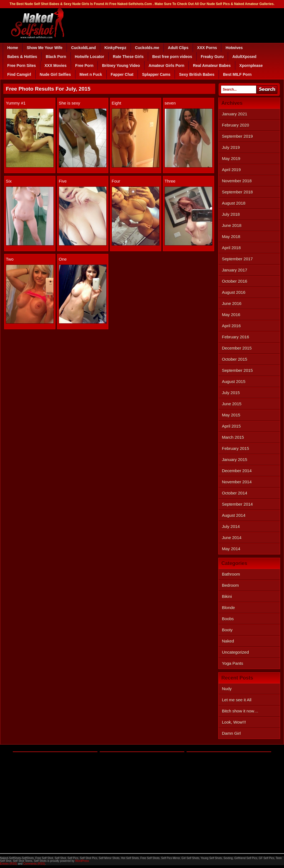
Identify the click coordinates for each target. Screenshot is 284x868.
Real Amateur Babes (212, 66)
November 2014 (237, 482)
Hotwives (234, 48)
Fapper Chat (122, 74)
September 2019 (237, 136)
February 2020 (236, 125)
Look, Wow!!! (234, 722)
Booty (227, 630)
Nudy (227, 689)
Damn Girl (231, 733)
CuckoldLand (83, 48)
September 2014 (237, 504)
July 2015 (231, 393)
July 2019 (231, 147)
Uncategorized (235, 652)
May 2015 (231, 415)
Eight (116, 103)
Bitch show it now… (240, 711)
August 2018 (234, 203)
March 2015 (233, 437)
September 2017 (237, 259)
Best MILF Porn (237, 74)
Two (10, 259)
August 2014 (234, 515)
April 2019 (231, 170)
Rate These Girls (128, 57)
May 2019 (231, 158)
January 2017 (235, 270)
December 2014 (237, 471)
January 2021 (235, 114)
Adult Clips (178, 48)
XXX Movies (56, 66)
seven (170, 103)
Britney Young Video (121, 66)
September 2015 (237, 370)
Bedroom (230, 585)
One (63, 259)
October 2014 (235, 493)
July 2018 (231, 214)
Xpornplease (251, 66)
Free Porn (84, 66)
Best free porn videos (172, 57)
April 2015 (231, 426)
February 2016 (236, 337)
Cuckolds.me (147, 48)
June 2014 (232, 538)
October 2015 (235, 359)
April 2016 (231, 326)
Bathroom (231, 574)
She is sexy (69, 103)
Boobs (228, 619)
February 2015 (236, 448)
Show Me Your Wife (45, 48)
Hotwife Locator (90, 57)
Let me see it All (237, 700)
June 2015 (232, 404)
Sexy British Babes (197, 74)
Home (13, 48)
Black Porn (56, 57)
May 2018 (231, 237)
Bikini (227, 596)
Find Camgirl (19, 74)
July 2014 (231, 526)
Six (9, 181)
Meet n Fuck (91, 74)
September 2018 (237, 192)
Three (170, 181)
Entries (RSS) (8, 864)
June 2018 (232, 225)
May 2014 (231, 549)
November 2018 (237, 181)
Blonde (228, 608)
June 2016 (232, 303)
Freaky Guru (212, 57)
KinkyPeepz (115, 48)
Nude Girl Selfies (55, 74)
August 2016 (234, 292)
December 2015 (237, 348)
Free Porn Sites (22, 66)
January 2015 (235, 460)
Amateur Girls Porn (167, 66)
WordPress (82, 861)
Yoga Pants (232, 663)
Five (63, 181)
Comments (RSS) (34, 864)
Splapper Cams (156, 74)
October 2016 (235, 281)
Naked (228, 641)
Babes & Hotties (22, 57)
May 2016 (231, 315)
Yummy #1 (16, 103)
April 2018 (231, 248)
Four (116, 181)
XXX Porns (207, 48)
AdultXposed (244, 57)
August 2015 (234, 381)
